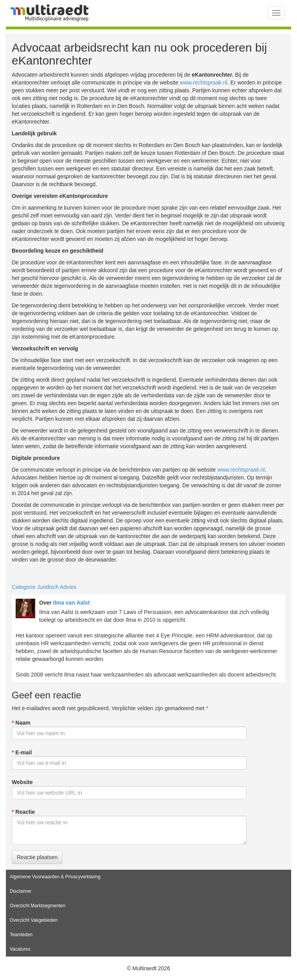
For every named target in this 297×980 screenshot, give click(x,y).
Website (22, 782)
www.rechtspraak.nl (204, 83)
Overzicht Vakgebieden (34, 920)
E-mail (22, 752)
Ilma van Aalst (72, 603)
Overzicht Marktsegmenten (38, 906)
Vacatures (20, 949)
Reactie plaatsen (37, 857)
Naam (21, 723)
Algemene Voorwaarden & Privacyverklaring (55, 877)
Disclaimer (21, 891)
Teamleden (21, 935)
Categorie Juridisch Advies (44, 587)
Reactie (23, 812)
